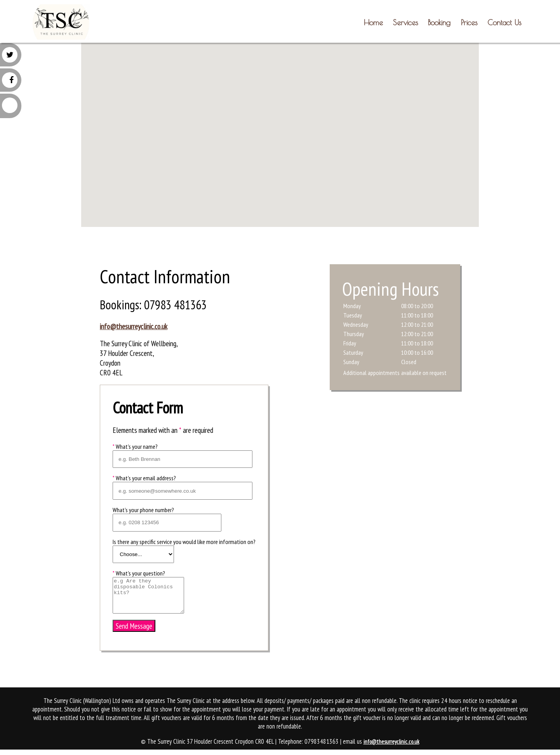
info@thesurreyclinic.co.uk (134, 326)
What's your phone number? (143, 510)
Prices (469, 23)
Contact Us (504, 23)
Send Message (134, 626)
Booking (439, 23)
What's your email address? (144, 478)
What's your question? (139, 573)
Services (405, 23)
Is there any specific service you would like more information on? (184, 542)
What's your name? (135, 446)
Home (373, 23)
